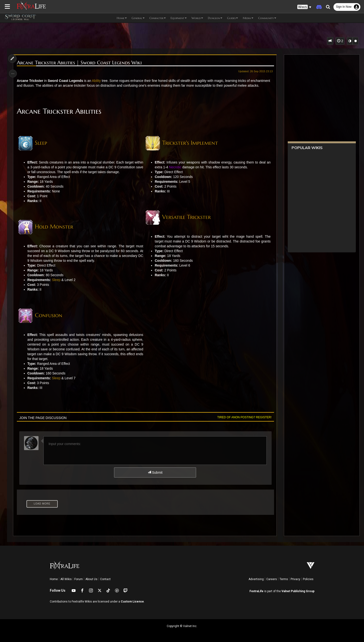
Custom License (132, 602)
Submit (155, 477)
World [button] (197, 18)
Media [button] (248, 18)
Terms (284, 579)
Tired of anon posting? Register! (243, 422)
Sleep (42, 143)
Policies (308, 579)
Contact (105, 579)
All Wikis (66, 579)
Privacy (295, 579)
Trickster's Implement (190, 143)
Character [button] (158, 18)
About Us (91, 579)
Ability (97, 81)
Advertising (256, 579)
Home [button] (122, 18)
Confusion (50, 320)
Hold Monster (55, 231)
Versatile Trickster (186, 217)
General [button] (138, 18)
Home (54, 579)
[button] (304, 7)
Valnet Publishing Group (298, 591)
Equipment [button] (179, 18)
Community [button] (267, 18)
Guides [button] (233, 18)
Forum (79, 579)
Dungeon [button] (215, 18)
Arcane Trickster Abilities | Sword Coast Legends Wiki (80, 63)
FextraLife (256, 591)
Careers (272, 579)
